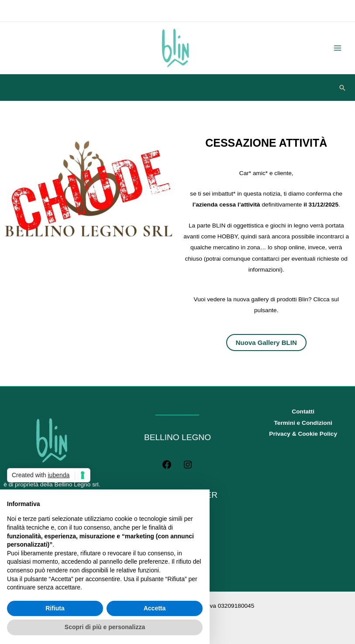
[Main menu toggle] (338, 48)
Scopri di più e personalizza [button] (105, 627)
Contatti (303, 412)
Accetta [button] (155, 608)
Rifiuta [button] (55, 608)
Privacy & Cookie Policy (303, 434)
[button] (342, 88)
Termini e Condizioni (303, 423)
